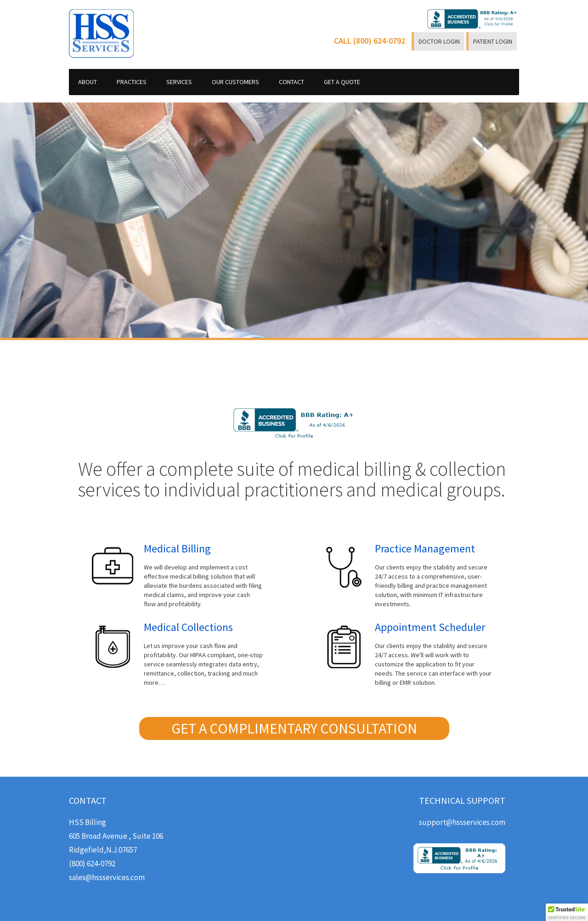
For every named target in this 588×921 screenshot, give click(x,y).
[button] (567, 912)
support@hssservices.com (462, 822)
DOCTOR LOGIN (439, 41)
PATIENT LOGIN (493, 41)
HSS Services (101, 34)
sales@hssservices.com (107, 877)
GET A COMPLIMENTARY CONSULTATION (294, 728)
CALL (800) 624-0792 (370, 41)
